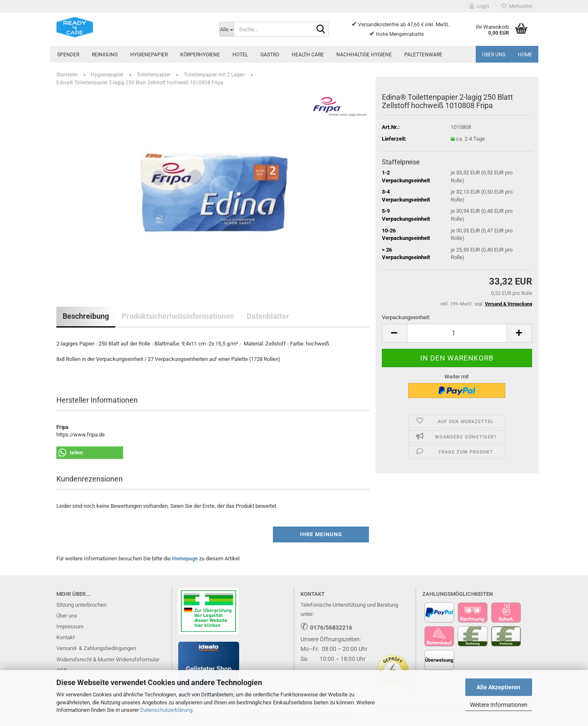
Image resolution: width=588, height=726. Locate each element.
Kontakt (66, 637)
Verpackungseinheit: (406, 317)
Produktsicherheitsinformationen (178, 316)
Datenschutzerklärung (166, 710)
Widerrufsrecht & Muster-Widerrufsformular (108, 659)
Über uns (494, 55)
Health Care (308, 55)
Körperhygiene (200, 55)
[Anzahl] (457, 333)
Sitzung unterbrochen (81, 605)
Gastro (270, 55)
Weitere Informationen (499, 705)
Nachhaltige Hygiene (364, 55)
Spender (68, 55)
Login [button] (479, 6)
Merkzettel (517, 6)
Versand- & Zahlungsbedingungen (96, 648)
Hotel (240, 55)
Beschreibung (86, 316)
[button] (394, 333)
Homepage (185, 558)
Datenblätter (268, 316)
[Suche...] (227, 29)
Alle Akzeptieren (498, 687)
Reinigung (105, 55)
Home (525, 55)
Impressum (70, 626)
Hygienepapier (149, 55)
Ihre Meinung (321, 534)
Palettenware (423, 55)
